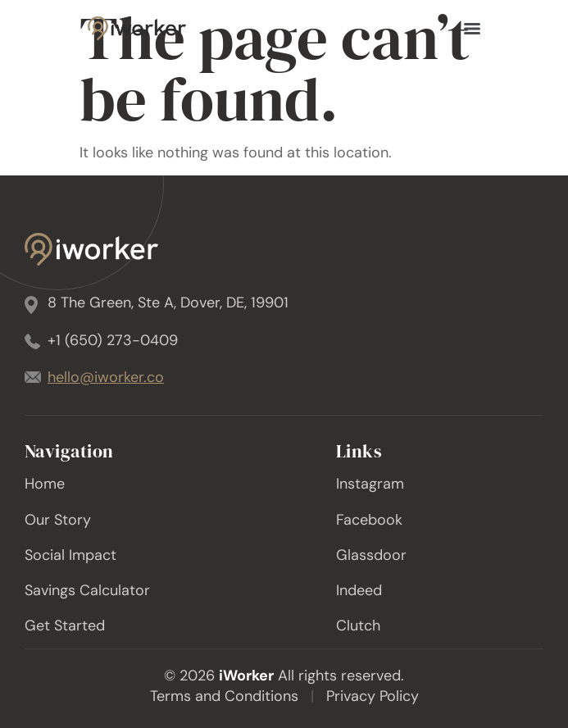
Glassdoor (371, 555)
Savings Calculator (87, 590)
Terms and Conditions (224, 696)
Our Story (58, 520)
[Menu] (473, 29)
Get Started (65, 626)
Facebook (369, 520)
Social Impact (70, 555)
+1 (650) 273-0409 (113, 340)
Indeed (359, 590)
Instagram (370, 484)
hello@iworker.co (106, 377)
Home (45, 484)
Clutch (358, 626)
